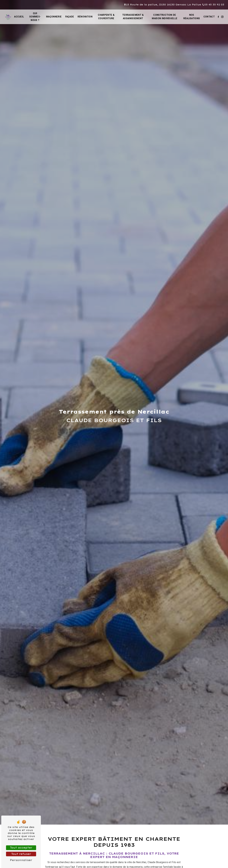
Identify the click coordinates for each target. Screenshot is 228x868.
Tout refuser (21, 854)
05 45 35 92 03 (213, 5)
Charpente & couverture (106, 17)
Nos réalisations (192, 17)
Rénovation (85, 17)
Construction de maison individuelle (165, 17)
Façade (70, 17)
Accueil (19, 17)
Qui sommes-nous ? (35, 17)
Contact (209, 17)
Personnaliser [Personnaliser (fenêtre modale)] (21, 860)
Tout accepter (21, 848)
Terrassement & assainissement (133, 17)
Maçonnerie (54, 17)
